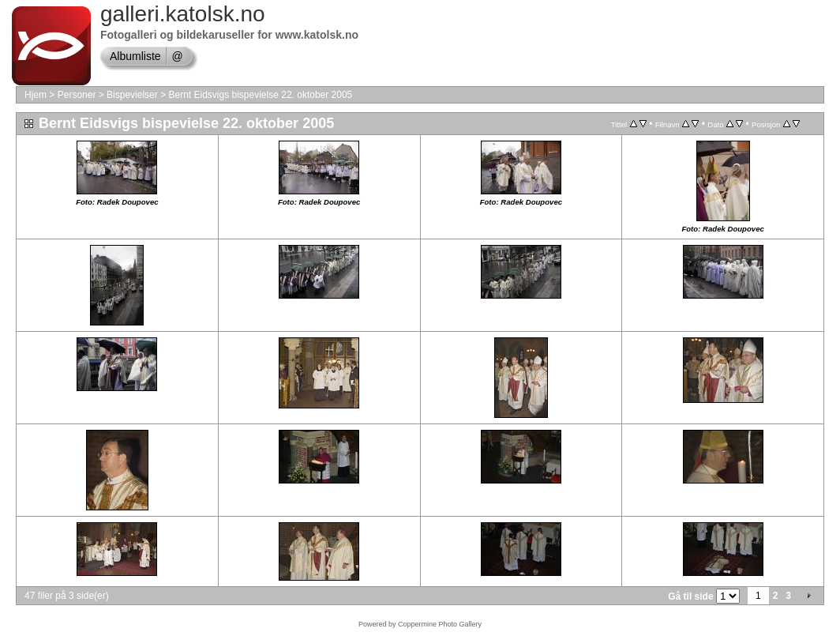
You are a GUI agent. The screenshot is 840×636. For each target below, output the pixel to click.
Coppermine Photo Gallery (440, 624)
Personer (77, 95)
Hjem (36, 95)
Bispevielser (132, 95)
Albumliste (135, 56)
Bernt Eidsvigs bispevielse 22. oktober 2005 (260, 95)
